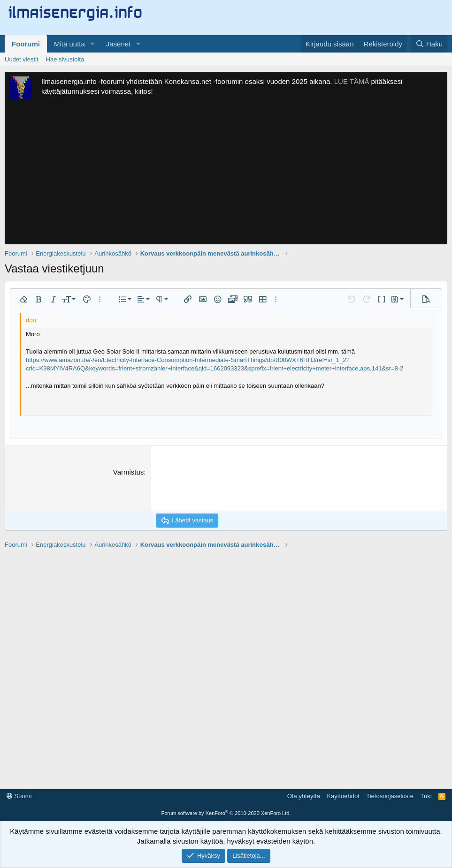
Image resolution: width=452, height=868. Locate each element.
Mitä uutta (69, 44)
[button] (92, 44)
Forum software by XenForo (226, 813)
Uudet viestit (22, 59)
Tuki (426, 796)
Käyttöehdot (343, 796)
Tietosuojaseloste (390, 796)
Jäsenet (119, 44)
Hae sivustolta (65, 59)
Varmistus (129, 472)
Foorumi (26, 44)
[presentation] (227, 485)
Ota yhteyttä (304, 796)
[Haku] (429, 44)
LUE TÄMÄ (352, 81)
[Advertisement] (226, 174)
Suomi (19, 796)
